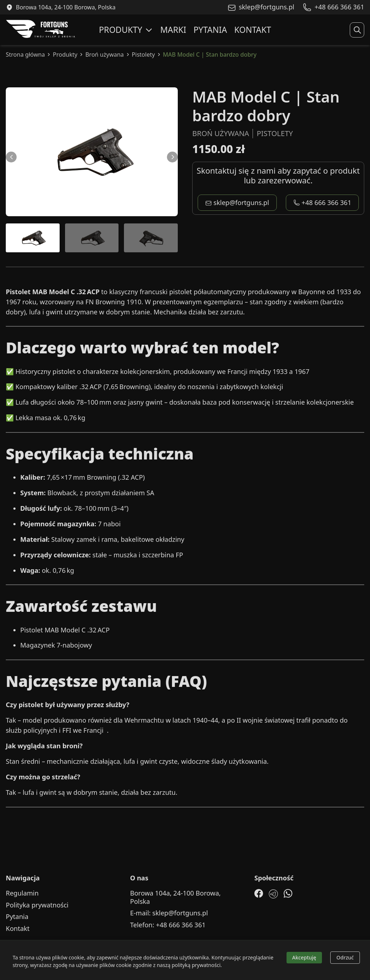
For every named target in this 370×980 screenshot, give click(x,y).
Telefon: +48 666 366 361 (168, 925)
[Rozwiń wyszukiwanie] (357, 30)
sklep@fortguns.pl (237, 202)
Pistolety (143, 55)
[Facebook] (259, 893)
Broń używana (104, 55)
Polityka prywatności (37, 905)
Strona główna (25, 55)
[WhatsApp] (288, 893)
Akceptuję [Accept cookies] (304, 957)
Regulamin (22, 893)
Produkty (126, 30)
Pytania (210, 30)
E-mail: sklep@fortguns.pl (169, 913)
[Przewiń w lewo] (11, 157)
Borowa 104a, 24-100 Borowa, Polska (175, 897)
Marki (173, 30)
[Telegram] (273, 894)
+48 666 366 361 (322, 202)
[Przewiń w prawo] (172, 157)
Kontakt (253, 30)
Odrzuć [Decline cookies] (345, 957)
